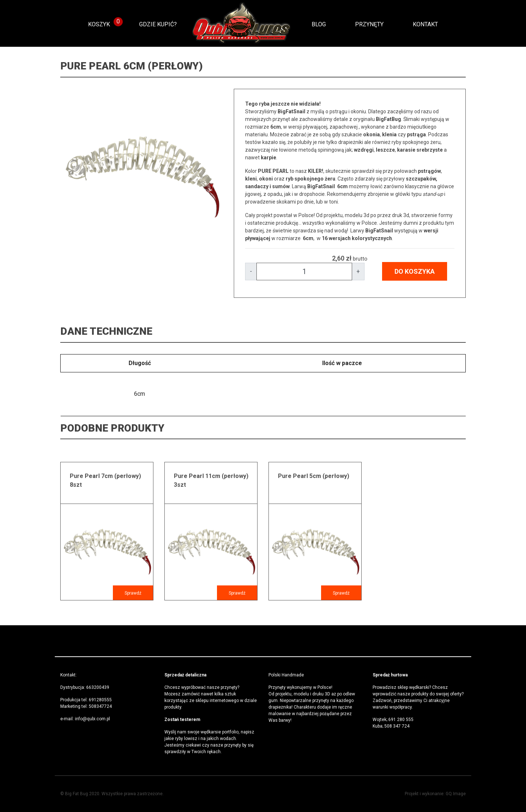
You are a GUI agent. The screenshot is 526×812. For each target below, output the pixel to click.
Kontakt (425, 24)
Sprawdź (133, 593)
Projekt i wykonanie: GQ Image (435, 794)
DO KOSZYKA (415, 271)
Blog (319, 24)
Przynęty (369, 24)
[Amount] (304, 272)
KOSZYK (99, 24)
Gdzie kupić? (158, 24)
